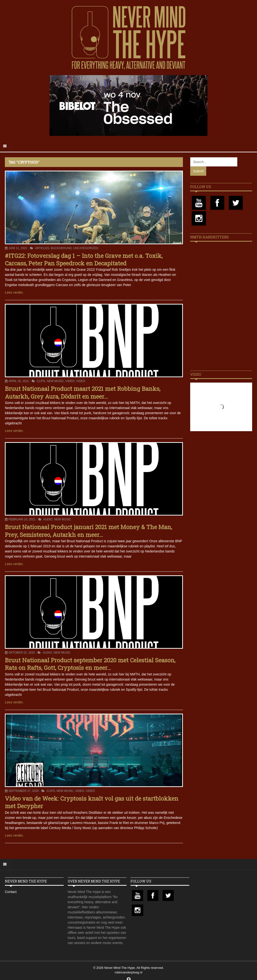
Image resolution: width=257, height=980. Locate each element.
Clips (41, 381)
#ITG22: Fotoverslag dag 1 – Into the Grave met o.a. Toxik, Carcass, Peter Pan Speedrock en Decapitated (84, 259)
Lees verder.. (15, 292)
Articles (42, 248)
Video (70, 381)
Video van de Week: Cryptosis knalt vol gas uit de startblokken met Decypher (92, 802)
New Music (55, 381)
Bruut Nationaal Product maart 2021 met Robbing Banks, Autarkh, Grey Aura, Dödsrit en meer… (83, 392)
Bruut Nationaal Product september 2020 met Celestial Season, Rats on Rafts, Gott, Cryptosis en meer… (90, 664)
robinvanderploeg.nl (128, 972)
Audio (48, 519)
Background (61, 248)
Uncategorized (86, 248)
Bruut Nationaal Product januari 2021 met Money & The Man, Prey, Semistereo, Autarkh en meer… (88, 531)
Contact (11, 892)
